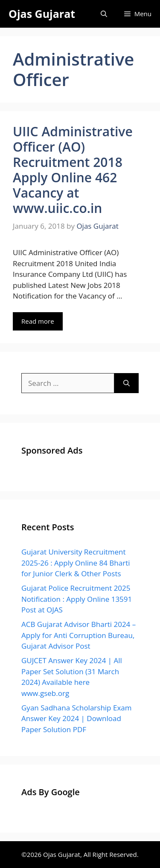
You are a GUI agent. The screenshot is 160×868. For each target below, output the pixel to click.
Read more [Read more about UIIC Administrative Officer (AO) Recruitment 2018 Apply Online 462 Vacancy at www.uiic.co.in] (38, 321)
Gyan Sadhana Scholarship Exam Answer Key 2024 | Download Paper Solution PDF (76, 719)
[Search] (127, 383)
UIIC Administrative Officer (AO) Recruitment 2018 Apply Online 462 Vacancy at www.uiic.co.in (73, 170)
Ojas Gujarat (42, 14)
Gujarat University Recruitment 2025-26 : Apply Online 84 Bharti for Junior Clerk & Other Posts (76, 563)
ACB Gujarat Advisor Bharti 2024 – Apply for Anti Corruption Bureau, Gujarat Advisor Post (79, 635)
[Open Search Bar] (104, 14)
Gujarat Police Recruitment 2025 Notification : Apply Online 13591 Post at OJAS (77, 599)
